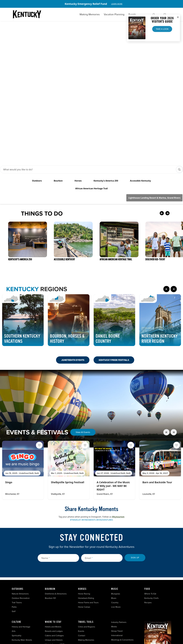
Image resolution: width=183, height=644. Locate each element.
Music (115, 528)
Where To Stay (53, 561)
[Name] (58, 497)
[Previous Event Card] (166, 371)
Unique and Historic (54, 579)
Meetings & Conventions (122, 579)
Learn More (117, 4)
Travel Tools (86, 561)
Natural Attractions (20, 532)
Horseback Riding (86, 537)
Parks (14, 546)
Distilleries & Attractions (56, 532)
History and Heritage (21, 565)
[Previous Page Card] (166, 228)
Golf (14, 550)
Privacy (82, 626)
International (117, 574)
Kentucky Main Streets (22, 579)
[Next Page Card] (174, 228)
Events (132, 14)
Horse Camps (84, 546)
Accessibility (111, 626)
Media (114, 565)
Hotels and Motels (53, 565)
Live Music (116, 546)
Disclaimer (95, 626)
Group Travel (117, 570)
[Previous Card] (162, 152)
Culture (17, 561)
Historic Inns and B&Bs (55, 583)
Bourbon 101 (50, 537)
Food (147, 528)
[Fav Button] (39, 384)
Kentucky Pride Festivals (114, 299)
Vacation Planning (114, 14)
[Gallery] (91, 4)
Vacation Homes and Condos (58, 592)
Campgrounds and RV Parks (57, 587)
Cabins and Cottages (54, 574)
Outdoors (17, 528)
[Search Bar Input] (89, 108)
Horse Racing (84, 532)
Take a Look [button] (162, 29)
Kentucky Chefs (151, 537)
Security (70, 626)
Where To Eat (150, 532)
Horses (82, 528)
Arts (14, 570)
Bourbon (50, 528)
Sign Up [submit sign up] (135, 496)
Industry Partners (119, 561)
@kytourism (118, 456)
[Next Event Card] (174, 371)
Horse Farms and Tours (88, 541)
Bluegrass (116, 532)
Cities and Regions (87, 565)
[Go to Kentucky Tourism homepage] (27, 14)
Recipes (148, 541)
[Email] (102, 497)
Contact (82, 574)
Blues (114, 537)
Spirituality (17, 574)
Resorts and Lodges (54, 570)
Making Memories (90, 14)
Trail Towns (17, 541)
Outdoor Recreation (21, 537)
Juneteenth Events (73, 299)
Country (115, 541)
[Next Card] (173, 152)
